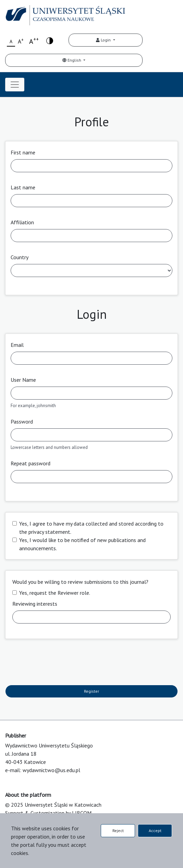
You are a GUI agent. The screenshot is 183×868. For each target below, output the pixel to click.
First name (23, 152)
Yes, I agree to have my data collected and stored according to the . (91, 528)
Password (22, 422)
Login (104, 40)
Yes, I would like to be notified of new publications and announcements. (82, 544)
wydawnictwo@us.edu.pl (51, 770)
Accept (155, 831)
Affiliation (22, 222)
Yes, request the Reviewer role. (55, 593)
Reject (118, 831)
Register (91, 691)
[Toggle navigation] (15, 85)
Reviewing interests (35, 604)
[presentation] (57, 663)
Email (17, 345)
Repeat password (30, 463)
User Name (23, 380)
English (72, 60)
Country (20, 257)
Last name (23, 187)
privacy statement (49, 532)
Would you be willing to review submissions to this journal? (80, 582)
